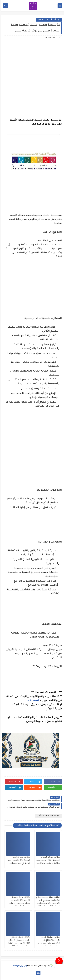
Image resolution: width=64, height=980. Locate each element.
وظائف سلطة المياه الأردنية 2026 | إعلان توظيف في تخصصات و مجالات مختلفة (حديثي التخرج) (48, 944)
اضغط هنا (31, 701)
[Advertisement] (32, 77)
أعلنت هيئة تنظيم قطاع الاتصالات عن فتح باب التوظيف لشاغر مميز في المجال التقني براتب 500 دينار (47, 904)
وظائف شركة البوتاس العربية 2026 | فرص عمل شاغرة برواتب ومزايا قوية (47, 860)
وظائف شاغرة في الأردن (48, 20)
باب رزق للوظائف (18, 966)
